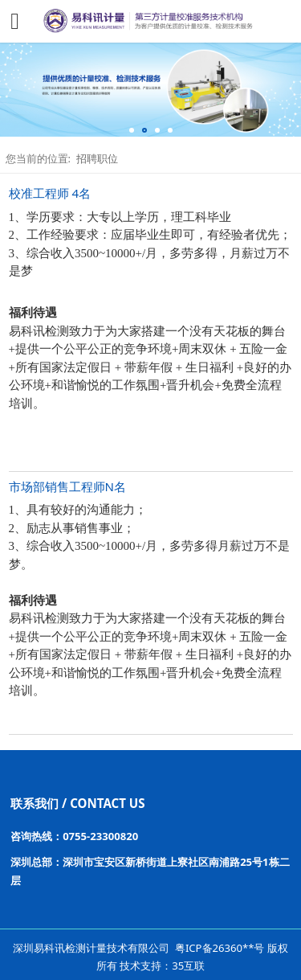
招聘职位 (97, 158)
